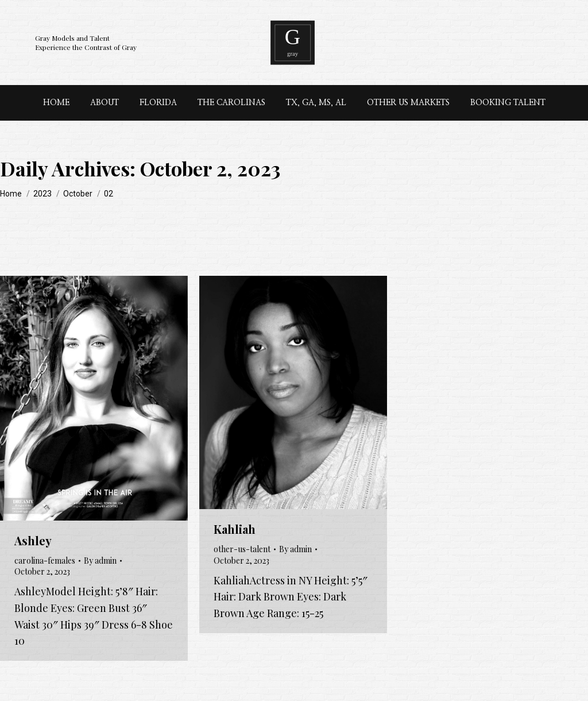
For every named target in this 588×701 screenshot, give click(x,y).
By (100, 561)
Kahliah (235, 529)
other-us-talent (242, 549)
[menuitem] (56, 103)
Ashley (33, 540)
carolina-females (45, 561)
